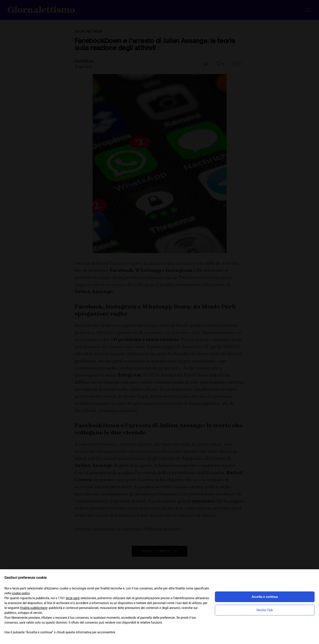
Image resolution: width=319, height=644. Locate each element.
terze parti (73, 598)
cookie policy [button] (21, 593)
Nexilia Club (265, 610)
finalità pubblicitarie (34, 608)
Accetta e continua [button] (265, 597)
